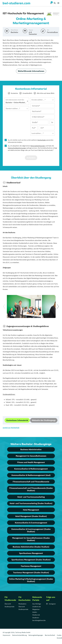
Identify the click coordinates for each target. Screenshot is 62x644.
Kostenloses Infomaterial (17, 420)
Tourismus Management (31, 566)
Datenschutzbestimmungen (17, 148)
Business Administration (31, 449)
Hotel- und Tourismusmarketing (31, 497)
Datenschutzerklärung (19, 635)
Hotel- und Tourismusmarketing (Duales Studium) (31, 503)
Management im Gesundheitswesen (31, 456)
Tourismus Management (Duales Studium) (31, 572)
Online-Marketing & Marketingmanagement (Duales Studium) (31, 580)
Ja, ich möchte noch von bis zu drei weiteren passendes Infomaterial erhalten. (31, 141)
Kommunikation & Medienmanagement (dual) (31, 475)
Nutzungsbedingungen (38, 146)
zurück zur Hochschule (11, 428)
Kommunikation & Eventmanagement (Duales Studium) (31, 530)
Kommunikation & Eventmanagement (31, 523)
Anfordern (31, 158)
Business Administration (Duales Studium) (31, 547)
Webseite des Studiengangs (44, 420)
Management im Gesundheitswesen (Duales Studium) (31, 539)
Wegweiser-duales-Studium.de (36, 612)
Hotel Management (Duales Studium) (31, 516)
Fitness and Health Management (31, 462)
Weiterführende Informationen (31, 71)
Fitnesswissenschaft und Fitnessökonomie (31, 482)
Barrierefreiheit (50, 635)
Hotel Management (31, 510)
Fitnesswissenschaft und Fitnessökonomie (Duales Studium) (31, 489)
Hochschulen (42, 140)
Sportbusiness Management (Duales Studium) (31, 560)
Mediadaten (22, 604)
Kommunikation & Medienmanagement (31, 469)
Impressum (7, 635)
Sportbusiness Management (31, 553)
